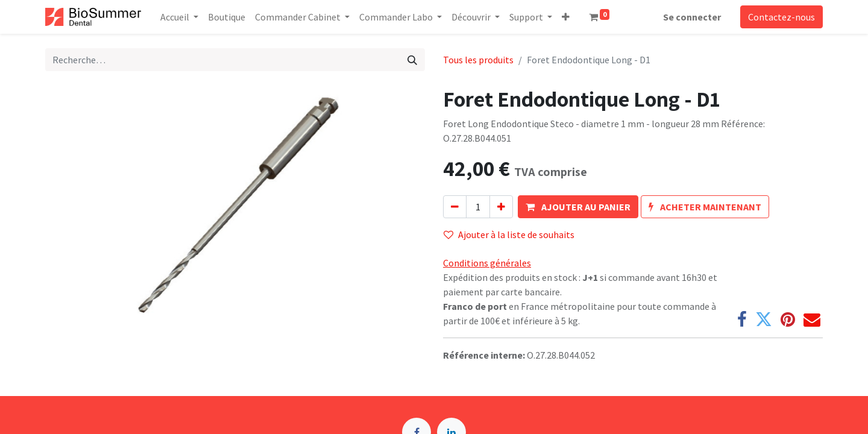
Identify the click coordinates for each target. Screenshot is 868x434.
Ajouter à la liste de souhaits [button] (509, 234)
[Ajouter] (501, 207)
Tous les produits (478, 60)
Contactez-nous (782, 17)
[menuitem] (227, 17)
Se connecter (692, 17)
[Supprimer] (455, 207)
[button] (566, 17)
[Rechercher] (412, 60)
